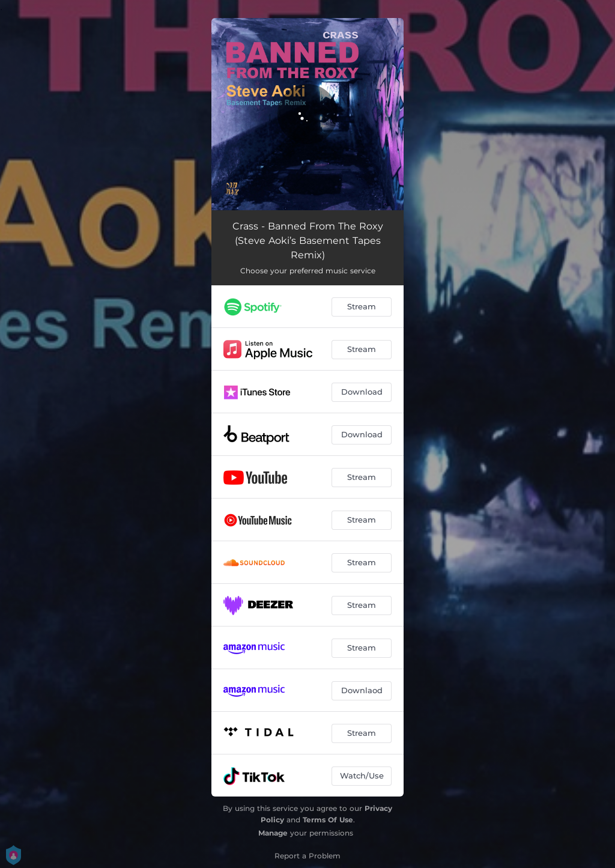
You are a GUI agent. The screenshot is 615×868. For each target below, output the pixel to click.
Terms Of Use (328, 820)
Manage (273, 833)
